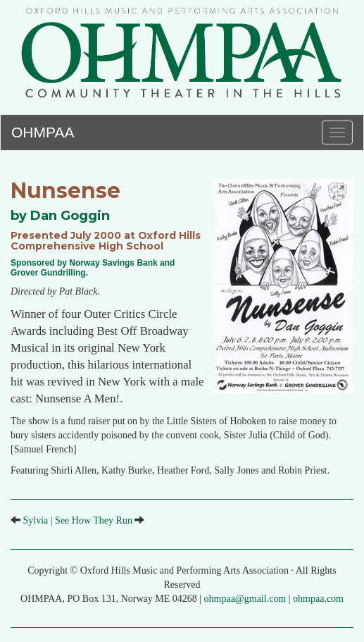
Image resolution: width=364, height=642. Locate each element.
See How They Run (94, 520)
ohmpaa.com (318, 599)
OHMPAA (43, 130)
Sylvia (36, 520)
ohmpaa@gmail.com (245, 599)
